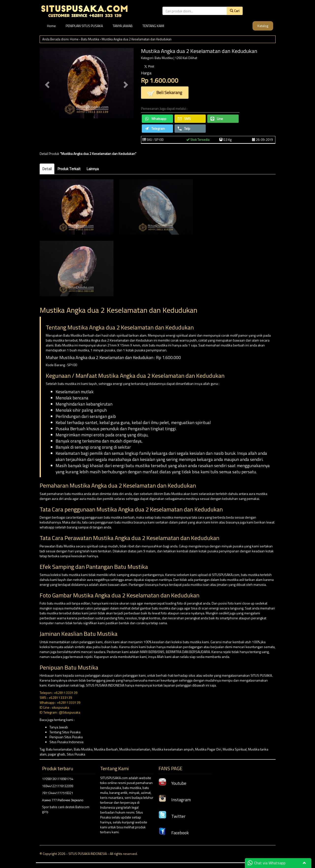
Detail (47, 169)
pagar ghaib (57, 754)
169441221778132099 (58, 786)
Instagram (175, 800)
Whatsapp (156, 119)
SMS (184, 119)
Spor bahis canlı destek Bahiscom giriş (66, 809)
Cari (235, 11)
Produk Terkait (69, 169)
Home (51, 26)
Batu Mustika (90, 39)
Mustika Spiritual (235, 749)
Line (217, 119)
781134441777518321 (58, 793)
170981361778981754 (58, 779)
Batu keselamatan (59, 749)
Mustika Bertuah (106, 749)
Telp (184, 128)
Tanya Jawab (59, 727)
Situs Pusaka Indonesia (66, 742)
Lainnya (93, 169)
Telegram (155, 128)
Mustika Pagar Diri (208, 749)
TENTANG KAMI (153, 26)
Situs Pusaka (76, 754)
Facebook (174, 833)
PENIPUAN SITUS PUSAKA (84, 26)
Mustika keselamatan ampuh (173, 749)
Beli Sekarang (165, 93)
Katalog (263, 26)
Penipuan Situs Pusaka (66, 737)
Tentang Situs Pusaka (65, 732)
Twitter (172, 816)
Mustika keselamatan (135, 749)
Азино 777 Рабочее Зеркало (63, 800)
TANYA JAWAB (123, 26)
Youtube (172, 783)
